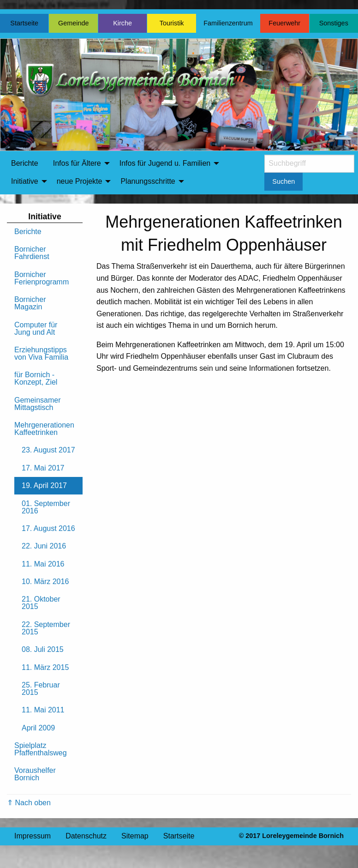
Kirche (122, 23)
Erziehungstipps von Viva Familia (41, 353)
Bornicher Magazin (30, 303)
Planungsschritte (148, 181)
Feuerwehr (284, 23)
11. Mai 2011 (43, 710)
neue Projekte (80, 181)
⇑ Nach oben (29, 803)
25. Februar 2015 (41, 689)
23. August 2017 (48, 450)
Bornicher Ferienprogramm (42, 278)
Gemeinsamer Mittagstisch (37, 404)
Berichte (25, 163)
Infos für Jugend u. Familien (165, 163)
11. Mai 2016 (43, 564)
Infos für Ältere (77, 163)
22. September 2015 (46, 628)
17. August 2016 (48, 528)
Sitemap (135, 836)
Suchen (283, 181)
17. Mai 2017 (43, 468)
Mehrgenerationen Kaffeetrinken (44, 429)
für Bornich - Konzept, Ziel (36, 378)
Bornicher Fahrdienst (32, 253)
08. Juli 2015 (43, 649)
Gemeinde (73, 23)
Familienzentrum (228, 23)
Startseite (24, 23)
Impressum (33, 836)
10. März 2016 (45, 582)
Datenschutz (86, 836)
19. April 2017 (44, 485)
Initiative (25, 181)
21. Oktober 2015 (41, 603)
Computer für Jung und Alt (36, 329)
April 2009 (38, 728)
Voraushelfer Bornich (35, 774)
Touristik (172, 23)
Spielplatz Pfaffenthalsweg (41, 749)
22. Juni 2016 (44, 546)
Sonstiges (334, 23)
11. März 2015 (45, 667)
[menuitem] (25, 163)
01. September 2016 (46, 507)
